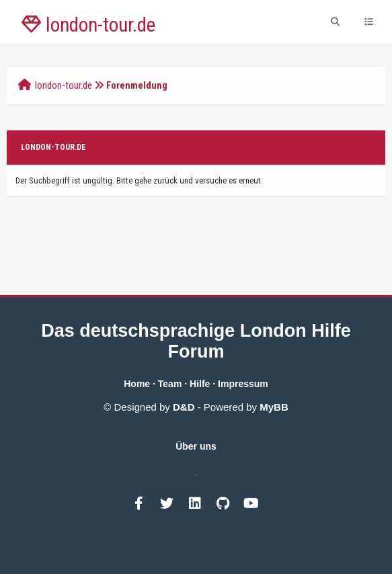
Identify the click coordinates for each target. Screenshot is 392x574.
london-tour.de (64, 85)
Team (170, 384)
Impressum (243, 384)
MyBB (274, 407)
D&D (184, 407)
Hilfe (200, 384)
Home (137, 384)
